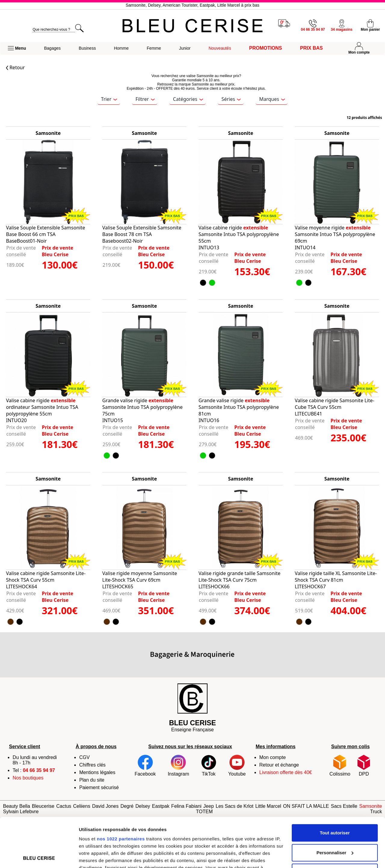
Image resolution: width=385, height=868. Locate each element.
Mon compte (273, 757)
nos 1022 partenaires (121, 790)
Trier (109, 99)
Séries (231, 99)
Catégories (188, 99)
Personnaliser (335, 803)
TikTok (209, 766)
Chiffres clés (92, 765)
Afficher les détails (99, 856)
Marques (272, 99)
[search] (54, 30)
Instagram (179, 766)
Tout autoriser (335, 784)
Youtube (237, 766)
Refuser (335, 823)
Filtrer (145, 99)
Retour (15, 67)
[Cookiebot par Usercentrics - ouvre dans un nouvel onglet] (39, 856)
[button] (17, 48)
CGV (84, 757)
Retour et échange (279, 765)
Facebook (145, 766)
